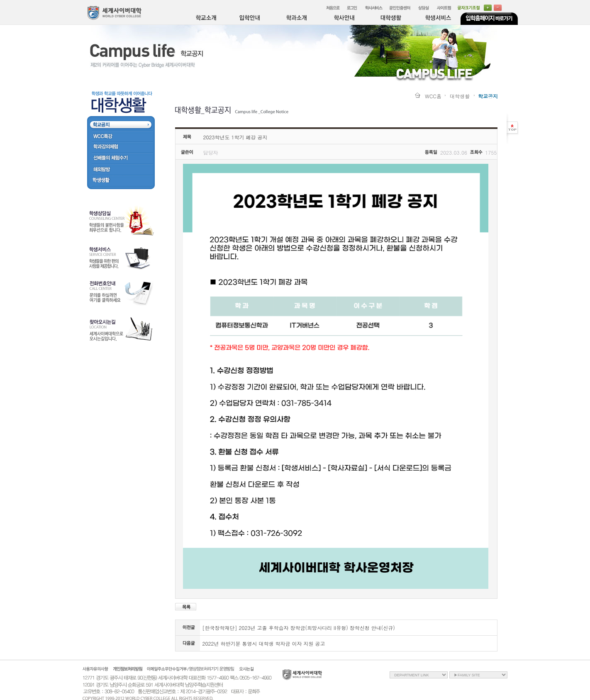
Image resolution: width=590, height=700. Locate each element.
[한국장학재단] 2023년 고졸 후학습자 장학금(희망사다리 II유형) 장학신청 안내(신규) (299, 628)
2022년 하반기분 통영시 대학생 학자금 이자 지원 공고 (264, 643)
